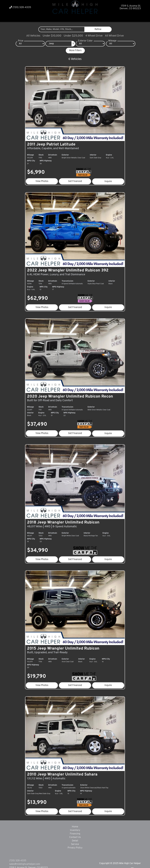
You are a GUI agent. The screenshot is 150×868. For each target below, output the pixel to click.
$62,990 (40, 292)
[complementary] (141, 859)
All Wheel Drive (114, 36)
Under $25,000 (73, 36)
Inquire (107, 178)
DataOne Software (54, 863)
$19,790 (39, 659)
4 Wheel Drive (94, 36)
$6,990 (38, 169)
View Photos (43, 178)
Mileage (112, 41)
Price (21, 41)
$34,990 (40, 537)
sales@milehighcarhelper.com (25, 843)
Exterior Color (85, 41)
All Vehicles (33, 36)
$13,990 (39, 782)
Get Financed (75, 178)
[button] (69, 18)
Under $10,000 (52, 36)
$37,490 (39, 414)
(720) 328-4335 (20, 7)
